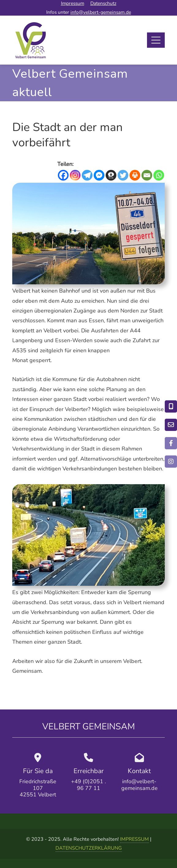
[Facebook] (63, 175)
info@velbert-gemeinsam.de (101, 12)
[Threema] (111, 175)
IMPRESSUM (134, 839)
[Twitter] (123, 175)
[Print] (135, 175)
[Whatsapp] (159, 175)
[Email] (147, 175)
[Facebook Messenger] (99, 175)
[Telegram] (87, 175)
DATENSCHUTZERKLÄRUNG (89, 848)
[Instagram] (75, 175)
